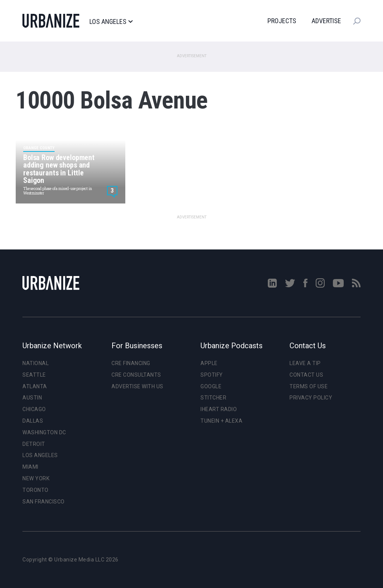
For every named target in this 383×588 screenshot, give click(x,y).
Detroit (34, 444)
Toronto (36, 490)
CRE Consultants (136, 375)
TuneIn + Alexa (221, 421)
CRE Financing (131, 363)
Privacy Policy (311, 398)
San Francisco (44, 502)
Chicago (34, 409)
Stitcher (213, 398)
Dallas (33, 421)
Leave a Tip (305, 363)
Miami (30, 467)
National (36, 363)
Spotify (212, 375)
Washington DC (44, 432)
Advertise (326, 21)
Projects (282, 21)
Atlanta (35, 386)
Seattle (34, 375)
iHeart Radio (219, 409)
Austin (32, 398)
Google (211, 386)
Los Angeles (111, 22)
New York (36, 478)
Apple (209, 363)
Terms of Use (309, 386)
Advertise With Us (137, 386)
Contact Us (306, 375)
